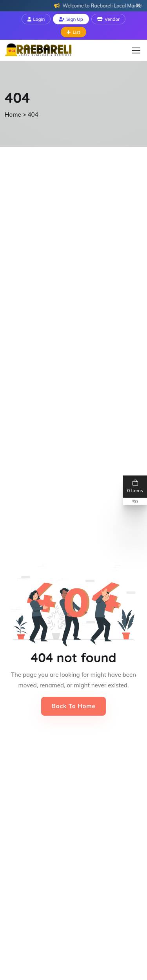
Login (36, 19)
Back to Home (74, 706)
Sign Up (71, 19)
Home (13, 114)
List (73, 32)
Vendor (109, 19)
